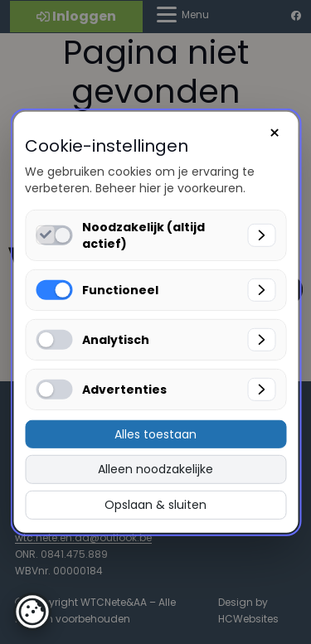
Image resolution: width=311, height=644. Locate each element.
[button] (32, 612)
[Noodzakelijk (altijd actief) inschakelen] (45, 234)
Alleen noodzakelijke (155, 469)
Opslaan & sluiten (155, 505)
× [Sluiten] (275, 132)
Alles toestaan (155, 433)
